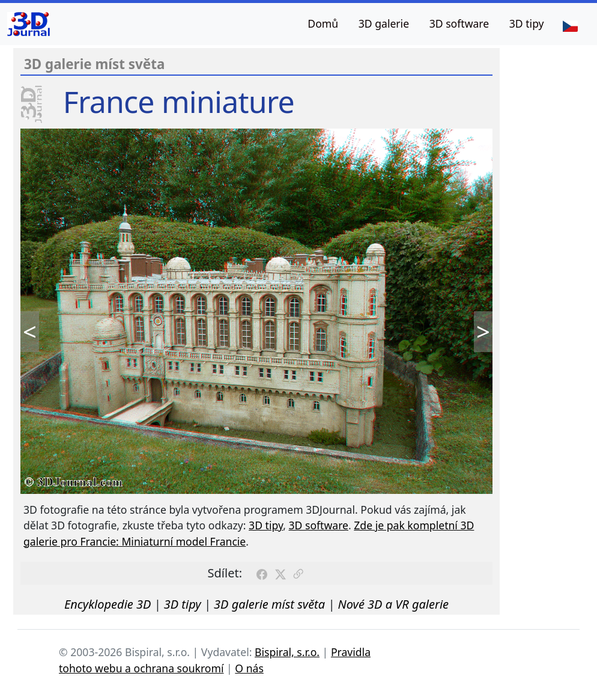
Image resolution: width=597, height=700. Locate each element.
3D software (459, 23)
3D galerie (384, 23)
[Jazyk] (570, 25)
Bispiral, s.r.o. (287, 652)
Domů (323, 23)
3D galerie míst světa (269, 604)
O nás (249, 668)
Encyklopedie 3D (108, 604)
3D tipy (527, 23)
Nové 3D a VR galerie (394, 604)
